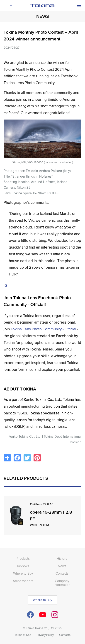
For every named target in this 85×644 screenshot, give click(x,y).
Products (23, 559)
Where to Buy (23, 573)
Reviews (23, 566)
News (62, 566)
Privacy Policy (45, 635)
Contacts (62, 573)
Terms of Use (23, 635)
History (62, 559)
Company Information (62, 583)
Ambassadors (23, 581)
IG (5, 286)
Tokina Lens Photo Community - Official (43, 329)
